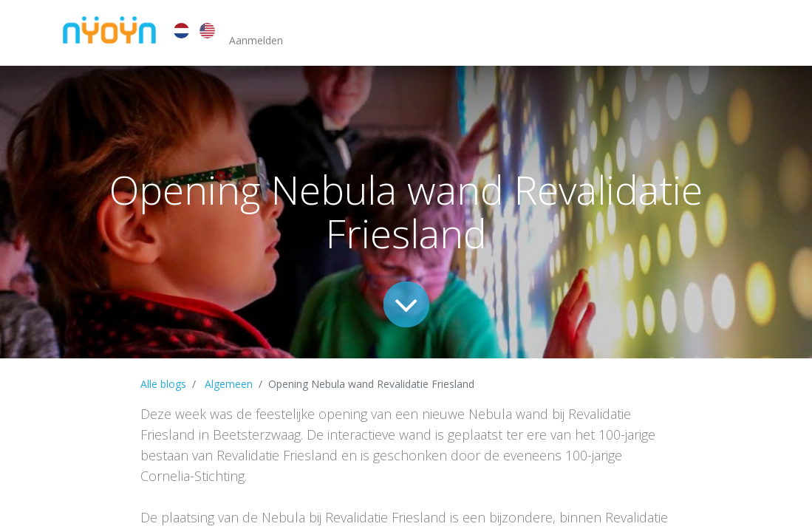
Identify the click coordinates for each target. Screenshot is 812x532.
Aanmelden (256, 40)
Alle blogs (163, 384)
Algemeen (229, 384)
